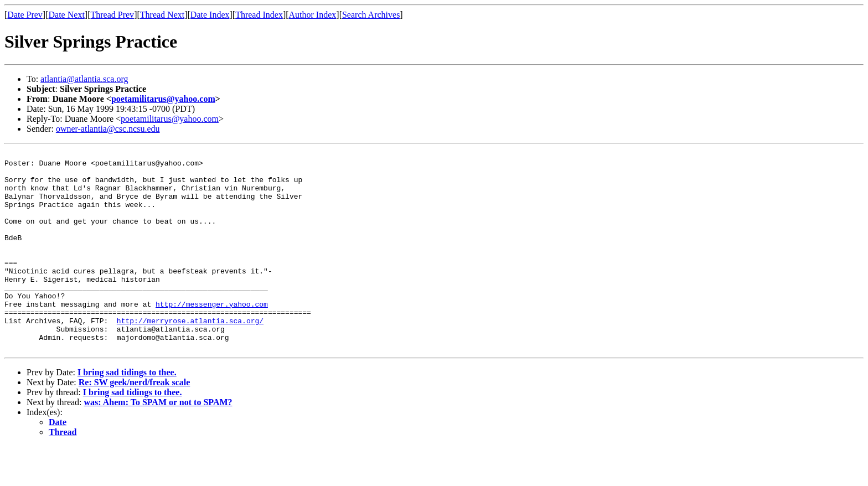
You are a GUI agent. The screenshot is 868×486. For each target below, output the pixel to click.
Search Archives (371, 15)
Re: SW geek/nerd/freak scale (135, 422)
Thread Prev (112, 15)
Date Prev (25, 15)
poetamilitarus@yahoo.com (163, 99)
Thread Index (259, 15)
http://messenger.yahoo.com (212, 335)
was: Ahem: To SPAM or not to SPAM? (158, 442)
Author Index (313, 15)
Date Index (210, 15)
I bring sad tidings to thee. (127, 412)
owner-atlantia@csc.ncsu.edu (108, 129)
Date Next (67, 15)
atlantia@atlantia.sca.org (84, 79)
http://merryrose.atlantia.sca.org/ (190, 355)
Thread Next (162, 15)
